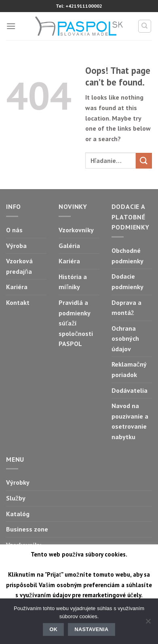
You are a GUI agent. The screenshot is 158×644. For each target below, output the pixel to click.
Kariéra (17, 287)
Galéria (69, 246)
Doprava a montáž (126, 308)
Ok (54, 629)
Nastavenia (92, 629)
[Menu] (11, 26)
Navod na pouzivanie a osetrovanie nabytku (130, 421)
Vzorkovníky (76, 230)
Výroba (16, 246)
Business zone (27, 529)
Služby (16, 498)
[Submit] (144, 161)
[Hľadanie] (145, 26)
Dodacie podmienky (127, 281)
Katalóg (18, 514)
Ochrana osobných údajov (125, 339)
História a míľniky (73, 282)
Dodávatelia (130, 390)
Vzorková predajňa (19, 266)
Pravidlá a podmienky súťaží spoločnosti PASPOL (76, 323)
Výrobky (18, 482)
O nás (14, 230)
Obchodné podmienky (127, 256)
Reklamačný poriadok (129, 369)
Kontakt (18, 302)
